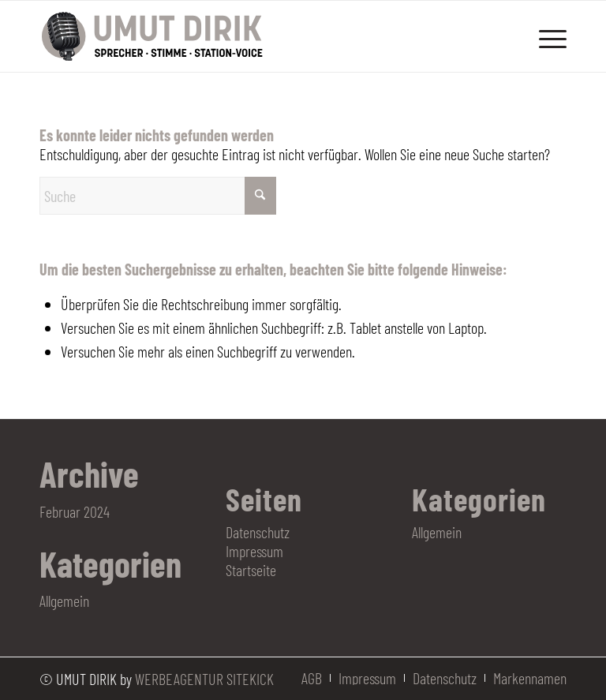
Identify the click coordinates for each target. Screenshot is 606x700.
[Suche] (158, 196)
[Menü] (545, 36)
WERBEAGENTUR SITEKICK (204, 679)
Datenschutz (258, 532)
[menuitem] (545, 36)
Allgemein (64, 601)
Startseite (251, 570)
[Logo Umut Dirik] (153, 36)
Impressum (254, 551)
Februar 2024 (75, 511)
